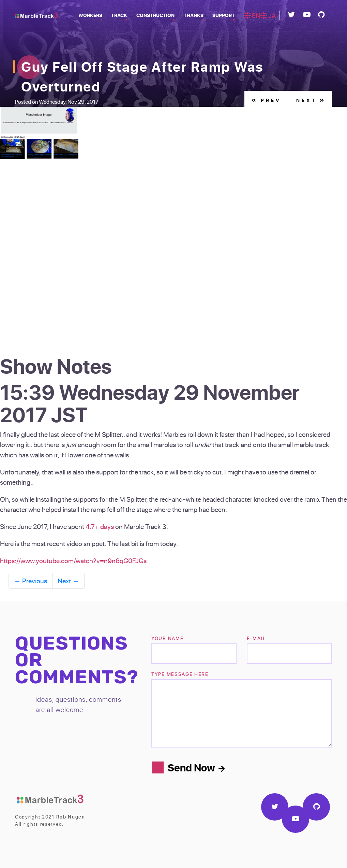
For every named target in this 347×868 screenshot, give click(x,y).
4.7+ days (100, 526)
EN (252, 15)
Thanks (195, 15)
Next (311, 100)
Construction (158, 15)
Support (224, 15)
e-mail (256, 638)
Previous (31, 581)
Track (123, 15)
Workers (94, 15)
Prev (266, 100)
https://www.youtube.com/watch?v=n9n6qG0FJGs (73, 560)
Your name (167, 638)
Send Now (196, 767)
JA (268, 15)
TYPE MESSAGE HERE (180, 674)
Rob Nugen (71, 817)
